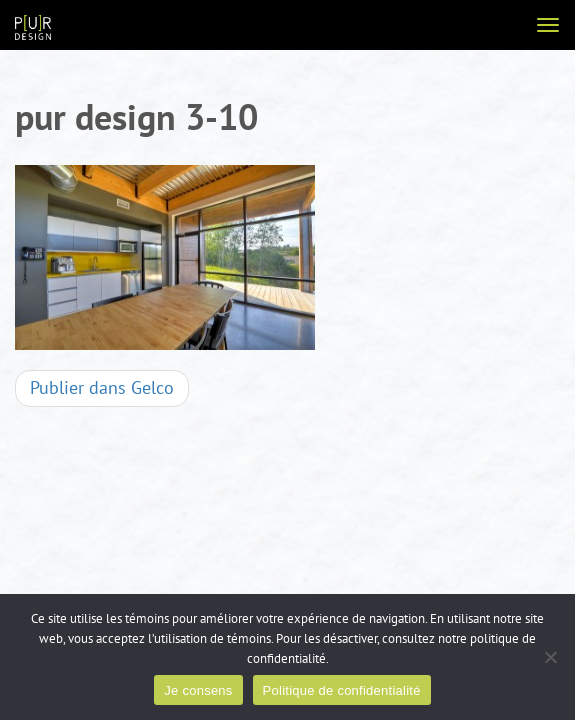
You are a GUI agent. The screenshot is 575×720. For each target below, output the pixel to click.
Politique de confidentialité (342, 690)
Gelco (102, 388)
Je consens (198, 690)
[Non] (550, 657)
